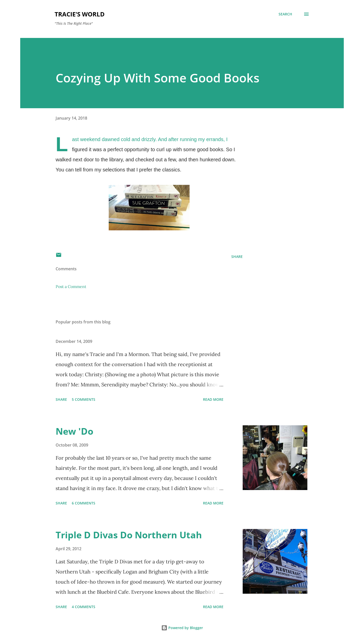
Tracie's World (80, 14)
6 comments (84, 503)
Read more (213, 399)
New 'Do (74, 431)
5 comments (84, 399)
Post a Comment (71, 286)
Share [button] (237, 257)
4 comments (84, 607)
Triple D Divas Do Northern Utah (129, 535)
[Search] (285, 14)
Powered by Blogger (182, 628)
